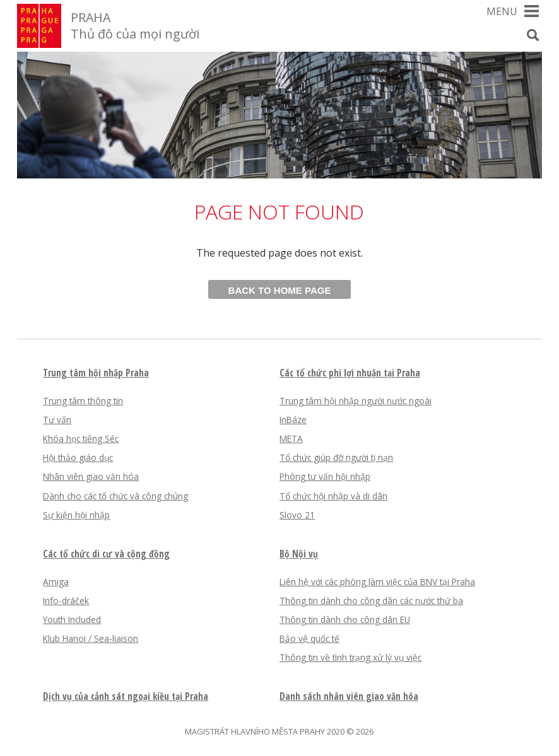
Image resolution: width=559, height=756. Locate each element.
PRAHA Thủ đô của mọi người (135, 26)
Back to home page (280, 290)
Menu (502, 11)
